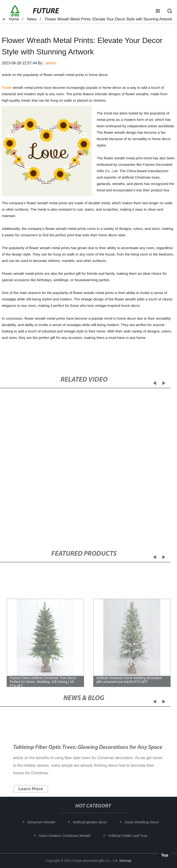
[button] (158, 11)
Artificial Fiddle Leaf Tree (128, 836)
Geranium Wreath (42, 822)
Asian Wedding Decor (143, 822)
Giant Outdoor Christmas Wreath (65, 836)
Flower (7, 88)
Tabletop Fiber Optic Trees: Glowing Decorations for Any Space (88, 752)
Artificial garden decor (91, 822)
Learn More (31, 793)
